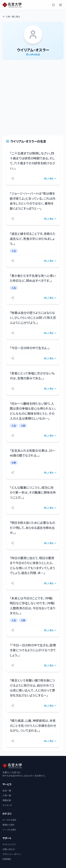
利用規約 (7, 859)
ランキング (7, 805)
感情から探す (9, 825)
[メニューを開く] (61, 5)
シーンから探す (9, 830)
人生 (14, 251)
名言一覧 (7, 790)
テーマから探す (10, 820)
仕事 (14, 463)
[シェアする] (13, 178)
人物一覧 (7, 795)
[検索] (53, 5)
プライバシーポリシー (12, 854)
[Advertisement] (33, 98)
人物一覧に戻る (11, 17)
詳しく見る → (50, 178)
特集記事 (7, 800)
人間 (23, 426)
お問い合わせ (9, 849)
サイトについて (9, 844)
